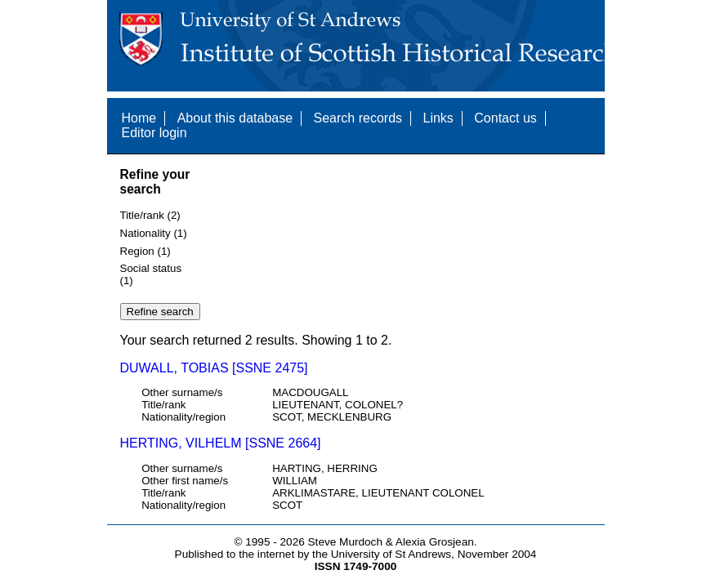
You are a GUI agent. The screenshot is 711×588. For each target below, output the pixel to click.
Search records (358, 118)
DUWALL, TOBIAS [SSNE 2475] (214, 368)
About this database (235, 118)
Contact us (505, 118)
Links (438, 118)
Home (139, 118)
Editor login (154, 133)
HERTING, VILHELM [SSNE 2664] (221, 443)
